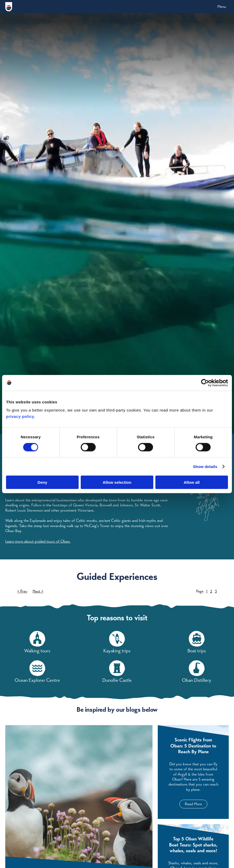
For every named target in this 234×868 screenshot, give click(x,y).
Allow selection (117, 482)
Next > (38, 592)
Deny (42, 482)
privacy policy (20, 416)
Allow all (192, 482)
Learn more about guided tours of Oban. (38, 541)
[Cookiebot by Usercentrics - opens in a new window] (205, 383)
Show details (205, 466)
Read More (193, 805)
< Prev (22, 592)
